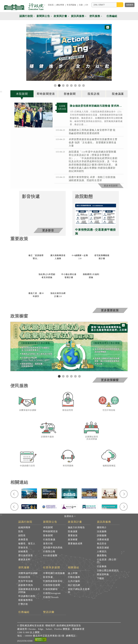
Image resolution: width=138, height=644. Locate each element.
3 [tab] (67, 376)
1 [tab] (59, 376)
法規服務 (102, 531)
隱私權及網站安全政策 (32, 626)
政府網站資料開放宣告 (69, 626)
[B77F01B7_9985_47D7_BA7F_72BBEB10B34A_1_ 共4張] (34, 115)
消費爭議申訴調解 (28, 573)
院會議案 (73, 531)
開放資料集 (103, 574)
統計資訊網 (74, 585)
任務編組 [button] (112, 16)
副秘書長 (23, 551)
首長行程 (48, 544)
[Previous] (30, 53)
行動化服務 (74, 577)
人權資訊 (102, 551)
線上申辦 (73, 573)
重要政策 (73, 536)
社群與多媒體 (52, 568)
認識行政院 (25, 522)
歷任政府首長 (26, 555)
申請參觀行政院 (27, 596)
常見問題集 (71, 5)
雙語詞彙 (49, 612)
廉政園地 (102, 555)
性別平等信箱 (26, 581)
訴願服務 (102, 536)
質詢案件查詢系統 (53, 548)
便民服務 (24, 568)
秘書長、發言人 (27, 544)
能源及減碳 (103, 548)
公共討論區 (74, 581)
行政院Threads (51, 597)
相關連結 (74, 568)
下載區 (101, 578)
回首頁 (51, 5)
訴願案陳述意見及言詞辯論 (29, 591)
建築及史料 (24, 560)
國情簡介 (102, 527)
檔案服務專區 (26, 600)
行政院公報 (49, 551)
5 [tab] (75, 376)
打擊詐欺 (23, 604)
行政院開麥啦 (50, 589)
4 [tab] (71, 376)
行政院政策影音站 (53, 581)
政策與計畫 (75, 522)
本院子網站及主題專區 (79, 591)
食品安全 (102, 544)
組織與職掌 (24, 527)
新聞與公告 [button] (43, 16)
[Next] (108, 53)
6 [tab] (79, 376)
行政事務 (102, 567)
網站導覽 (60, 5)
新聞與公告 (50, 522)
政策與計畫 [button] (60, 16)
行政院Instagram (52, 593)
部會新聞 (48, 536)
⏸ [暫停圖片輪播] (108, 27)
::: (44, 5)
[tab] (22, 94)
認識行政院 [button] (26, 16)
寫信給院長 (24, 577)
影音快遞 (48, 577)
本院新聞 (48, 527)
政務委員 (23, 540)
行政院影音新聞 (52, 585)
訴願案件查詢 (26, 585)
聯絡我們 (50, 626)
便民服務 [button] (95, 16)
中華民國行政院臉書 (54, 573)
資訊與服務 (104, 522)
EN (87, 5)
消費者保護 (103, 540)
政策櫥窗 (73, 540)
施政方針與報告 (76, 527)
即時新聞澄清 (50, 531)
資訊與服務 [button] (78, 16)
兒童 (81, 5)
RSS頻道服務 (50, 555)
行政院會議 (49, 540)
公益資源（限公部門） (107, 561)
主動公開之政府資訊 (108, 571)
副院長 (22, 536)
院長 (21, 531)
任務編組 (24, 612)
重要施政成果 (75, 544)
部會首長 (23, 548)
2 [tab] (63, 376)
